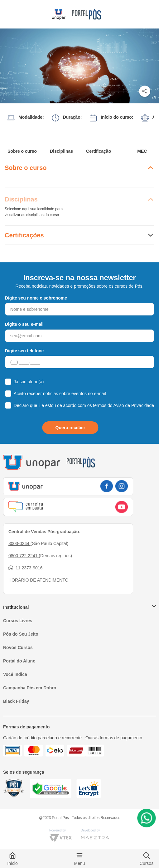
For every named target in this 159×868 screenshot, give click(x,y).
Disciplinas (61, 151)
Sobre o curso (22, 151)
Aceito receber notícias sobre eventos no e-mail (60, 394)
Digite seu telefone (24, 351)
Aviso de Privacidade (134, 405)
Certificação (99, 151)
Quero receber (70, 428)
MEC (142, 151)
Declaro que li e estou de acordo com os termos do (84, 405)
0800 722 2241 (24, 556)
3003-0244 (19, 543)
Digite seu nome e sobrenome (36, 298)
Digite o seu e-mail (24, 324)
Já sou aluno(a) (29, 382)
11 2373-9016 (25, 568)
